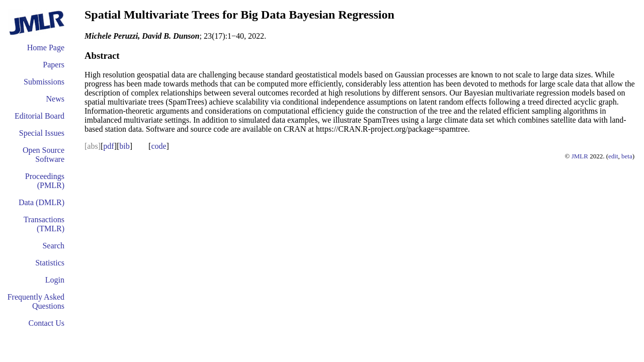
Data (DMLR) (42, 202)
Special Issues (42, 133)
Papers (54, 65)
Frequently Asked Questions (36, 301)
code (158, 146)
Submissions (44, 82)
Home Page (46, 48)
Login (55, 280)
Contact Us (46, 323)
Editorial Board (39, 116)
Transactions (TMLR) (44, 224)
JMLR (580, 156)
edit (613, 156)
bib (124, 146)
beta (627, 156)
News (55, 99)
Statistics (50, 263)
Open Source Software (44, 155)
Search (53, 246)
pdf (108, 146)
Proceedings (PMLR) (45, 181)
